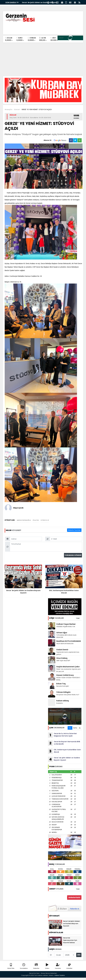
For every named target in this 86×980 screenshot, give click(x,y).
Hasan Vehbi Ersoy (65, 675)
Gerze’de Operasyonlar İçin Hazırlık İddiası (70, 940)
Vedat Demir (62, 650)
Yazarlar (58, 966)
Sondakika (24, 966)
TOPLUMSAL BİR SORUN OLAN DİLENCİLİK (66, 636)
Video (47, 966)
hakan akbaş (63, 701)
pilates (36, 520)
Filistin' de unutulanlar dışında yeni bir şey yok (68, 670)
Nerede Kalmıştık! (63, 686)
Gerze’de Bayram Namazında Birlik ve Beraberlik (64, 743)
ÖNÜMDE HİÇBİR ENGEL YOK (66, 627)
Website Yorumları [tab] (74, 530)
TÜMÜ (78, 618)
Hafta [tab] (75, 728)
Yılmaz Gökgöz (63, 692)
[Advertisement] (43, 59)
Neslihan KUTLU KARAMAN (69, 641)
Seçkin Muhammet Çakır (68, 667)
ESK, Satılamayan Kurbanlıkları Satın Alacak (64, 751)
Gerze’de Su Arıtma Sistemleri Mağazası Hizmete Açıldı (62, 735)
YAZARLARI (56, 618)
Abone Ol (56, 140)
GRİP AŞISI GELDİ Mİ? (63, 661)
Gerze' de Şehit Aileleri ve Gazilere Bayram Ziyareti (64, 759)
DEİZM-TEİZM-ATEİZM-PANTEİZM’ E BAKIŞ (68, 679)
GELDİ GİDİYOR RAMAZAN (65, 644)
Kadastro (60, 703)
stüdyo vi (45, 520)
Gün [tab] (70, 728)
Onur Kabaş (62, 658)
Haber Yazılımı (60, 975)
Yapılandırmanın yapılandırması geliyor (68, 653)
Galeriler (36, 966)
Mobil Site (11, 966)
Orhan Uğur (62, 633)
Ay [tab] (80, 728)
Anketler (69, 966)
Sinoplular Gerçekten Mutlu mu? (68, 695)
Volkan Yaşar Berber (66, 624)
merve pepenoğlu (24, 520)
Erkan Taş (61, 684)
